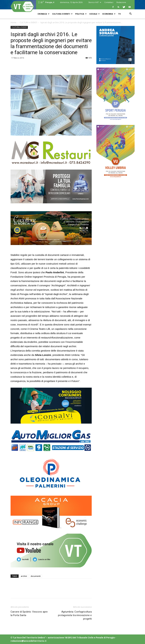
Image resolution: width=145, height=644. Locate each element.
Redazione (121, 2)
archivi (24, 576)
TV (119, 14)
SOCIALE (95, 14)
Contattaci (109, 2)
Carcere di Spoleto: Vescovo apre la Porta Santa (29, 613)
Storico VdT (95, 2)
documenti (36, 576)
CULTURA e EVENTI (62, 14)
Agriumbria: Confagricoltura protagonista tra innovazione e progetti (75, 615)
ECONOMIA (109, 14)
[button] (131, 14)
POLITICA (81, 14)
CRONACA (43, 14)
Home (13, 22)
